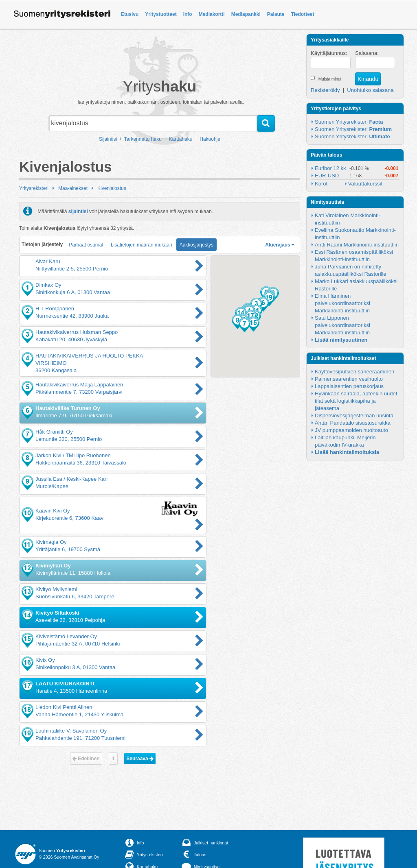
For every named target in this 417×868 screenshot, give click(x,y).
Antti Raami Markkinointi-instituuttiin (357, 245)
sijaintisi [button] (78, 211)
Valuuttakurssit (365, 184)
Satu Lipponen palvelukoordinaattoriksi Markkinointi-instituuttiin (343, 325)
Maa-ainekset (73, 188)
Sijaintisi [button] (108, 139)
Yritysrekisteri (34, 188)
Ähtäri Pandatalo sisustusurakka (353, 423)
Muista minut (330, 79)
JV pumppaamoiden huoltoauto (351, 430)
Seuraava (140, 759)
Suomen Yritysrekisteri (349, 122)
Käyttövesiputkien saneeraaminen (354, 372)
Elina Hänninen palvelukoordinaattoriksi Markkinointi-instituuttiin (343, 303)
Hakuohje (210, 139)
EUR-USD (327, 176)
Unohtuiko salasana (370, 90)
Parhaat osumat (86, 245)
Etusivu (130, 14)
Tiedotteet (302, 14)
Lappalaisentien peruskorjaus (349, 386)
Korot (321, 184)
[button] (263, 304)
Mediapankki (246, 14)
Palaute (276, 14)
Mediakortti (212, 14)
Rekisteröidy (325, 90)
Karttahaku (181, 139)
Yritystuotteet (161, 14)
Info (188, 14)
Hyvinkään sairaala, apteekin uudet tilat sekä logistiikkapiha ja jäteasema (357, 401)
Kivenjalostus (112, 188)
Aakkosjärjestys (196, 245)
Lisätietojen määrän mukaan (142, 245)
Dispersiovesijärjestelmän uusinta (354, 415)
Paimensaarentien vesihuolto (349, 379)
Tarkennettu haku (143, 139)
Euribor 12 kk (330, 168)
